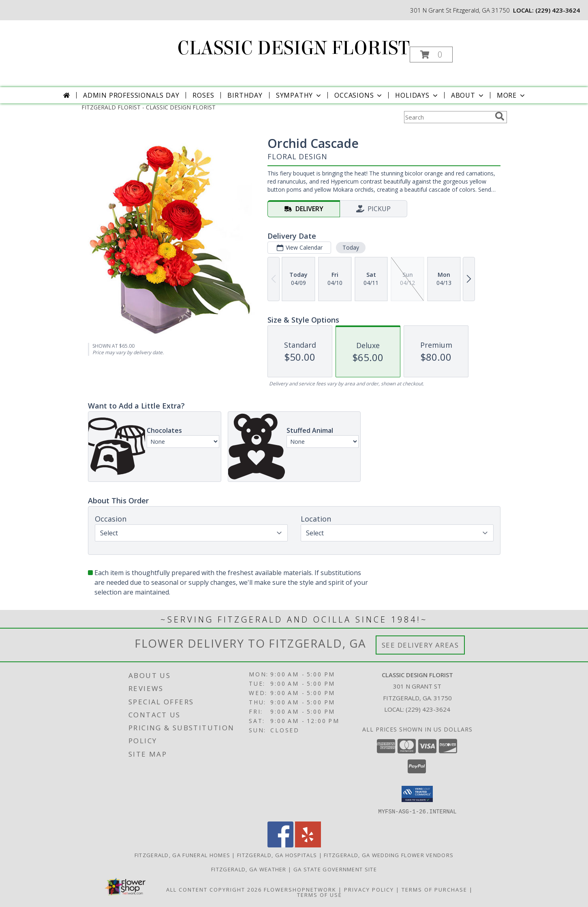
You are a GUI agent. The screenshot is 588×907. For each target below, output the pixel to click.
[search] (500, 116)
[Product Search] (448, 117)
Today (350, 247)
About (468, 95)
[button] (431, 55)
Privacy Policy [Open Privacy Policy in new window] (369, 889)
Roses (203, 95)
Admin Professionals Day (131, 95)
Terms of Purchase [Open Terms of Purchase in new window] (434, 889)
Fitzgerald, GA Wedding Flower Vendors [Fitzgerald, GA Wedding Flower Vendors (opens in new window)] (389, 855)
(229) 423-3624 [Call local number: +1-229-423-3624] (558, 10)
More (512, 95)
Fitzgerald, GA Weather (249, 869)
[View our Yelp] (308, 845)
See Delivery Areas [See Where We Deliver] (420, 645)
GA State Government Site (335, 869)
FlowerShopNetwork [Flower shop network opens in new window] (300, 889)
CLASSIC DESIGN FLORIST (293, 48)
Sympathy (299, 95)
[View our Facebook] (280, 845)
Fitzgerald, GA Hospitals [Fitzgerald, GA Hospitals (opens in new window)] (277, 855)
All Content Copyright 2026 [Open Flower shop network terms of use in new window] (214, 889)
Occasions (359, 95)
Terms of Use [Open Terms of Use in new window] (320, 894)
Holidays (417, 95)
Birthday (245, 95)
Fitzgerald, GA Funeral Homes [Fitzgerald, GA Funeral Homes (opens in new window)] (182, 855)
